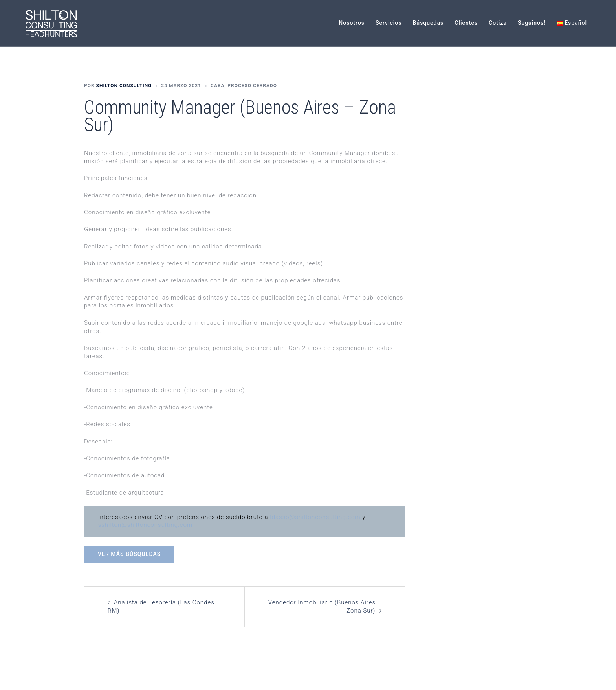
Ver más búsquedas (129, 554)
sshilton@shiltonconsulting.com (145, 525)
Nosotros (352, 23)
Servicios (389, 23)
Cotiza (498, 23)
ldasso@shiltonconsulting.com (315, 517)
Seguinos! (532, 23)
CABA (217, 86)
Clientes (466, 23)
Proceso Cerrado (252, 86)
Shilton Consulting (124, 86)
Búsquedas (428, 23)
